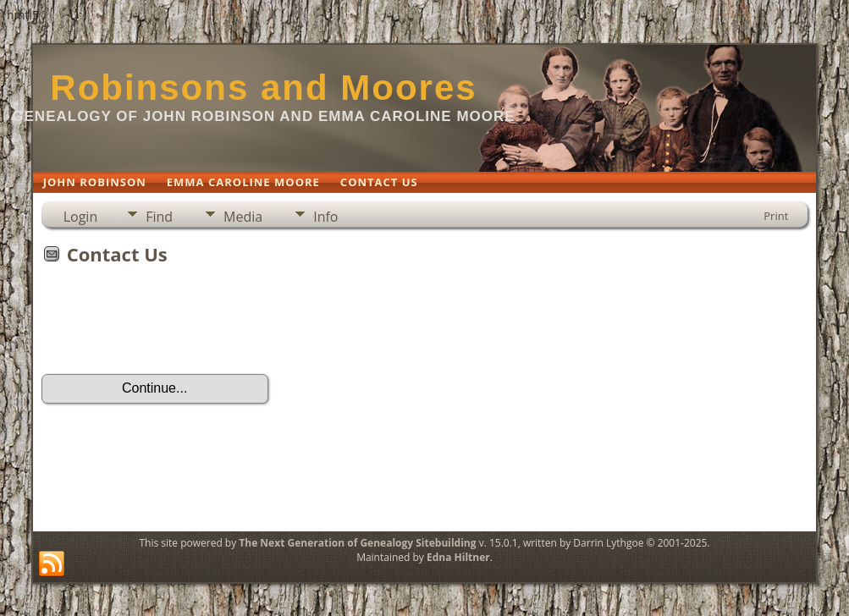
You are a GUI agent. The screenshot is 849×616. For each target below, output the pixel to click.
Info (325, 217)
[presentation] (170, 325)
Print (776, 216)
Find (159, 217)
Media (243, 217)
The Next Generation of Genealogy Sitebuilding (357, 543)
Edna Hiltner (458, 557)
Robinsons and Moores (263, 88)
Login (81, 217)
